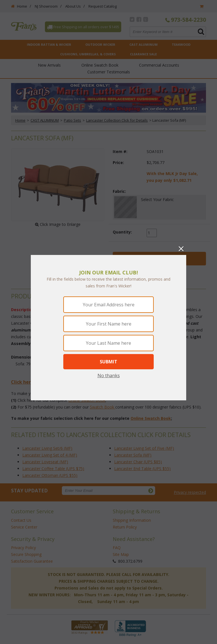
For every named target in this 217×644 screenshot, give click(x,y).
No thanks (109, 376)
